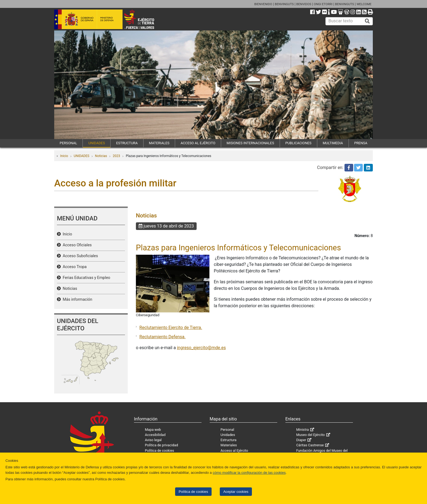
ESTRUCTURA (127, 143)
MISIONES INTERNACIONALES (250, 143)
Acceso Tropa (74, 267)
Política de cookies (193, 492)
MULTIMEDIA (333, 143)
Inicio (64, 156)
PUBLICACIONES (298, 143)
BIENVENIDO (263, 4)
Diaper (301, 440)
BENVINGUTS (284, 4)
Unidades (228, 435)
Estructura (228, 440)
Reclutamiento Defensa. (163, 337)
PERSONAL (68, 143)
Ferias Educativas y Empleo (86, 278)
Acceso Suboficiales (79, 256)
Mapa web (153, 430)
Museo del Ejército (311, 435)
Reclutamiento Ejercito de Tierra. (171, 328)
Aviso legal (153, 440)
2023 (116, 156)
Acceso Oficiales (76, 245)
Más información (77, 299)
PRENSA (361, 143)
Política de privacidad (161, 445)
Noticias (101, 156)
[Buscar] (367, 21)
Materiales (229, 445)
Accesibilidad (155, 435)
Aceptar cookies (236, 492)
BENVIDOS (304, 4)
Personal (227, 430)
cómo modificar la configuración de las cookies (249, 473)
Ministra (303, 430)
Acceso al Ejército (234, 451)
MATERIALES (159, 143)
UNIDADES (97, 143)
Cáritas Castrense (310, 445)
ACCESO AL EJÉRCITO (198, 143)
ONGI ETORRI (323, 4)
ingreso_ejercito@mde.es (201, 348)
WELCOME (364, 4)
